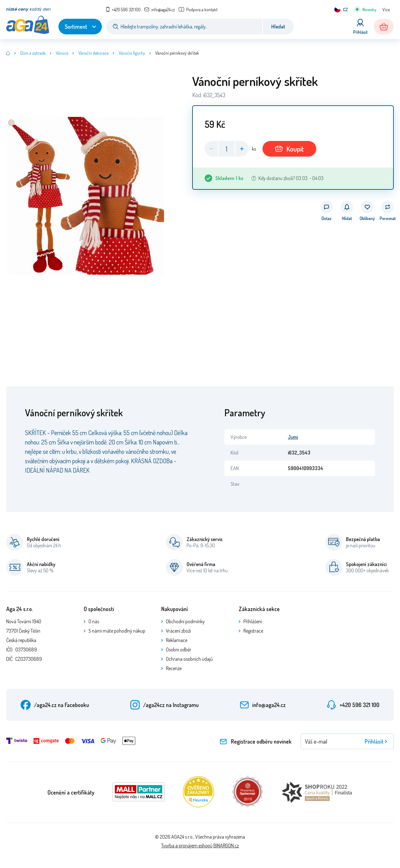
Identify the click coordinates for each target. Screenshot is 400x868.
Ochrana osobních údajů (189, 659)
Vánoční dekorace (93, 53)
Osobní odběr (179, 650)
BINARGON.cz (226, 845)
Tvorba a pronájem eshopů (187, 845)
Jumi (293, 437)
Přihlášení (253, 621)
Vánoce (62, 53)
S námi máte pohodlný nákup (117, 631)
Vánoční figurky (132, 53)
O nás (94, 621)
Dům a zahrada (33, 53)
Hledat (278, 27)
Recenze (174, 668)
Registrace (253, 631)
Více (386, 10)
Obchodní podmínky (185, 621)
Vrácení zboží (178, 631)
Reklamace (177, 640)
